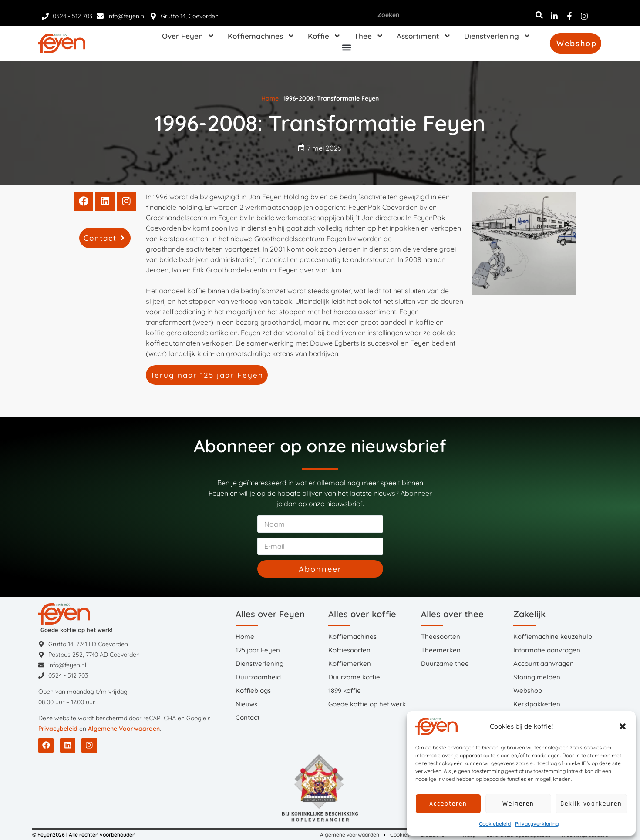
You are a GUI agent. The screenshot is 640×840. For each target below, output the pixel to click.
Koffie (324, 36)
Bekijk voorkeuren (591, 804)
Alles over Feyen (270, 614)
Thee (369, 36)
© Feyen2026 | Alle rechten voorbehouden (84, 835)
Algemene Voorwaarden (124, 729)
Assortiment (424, 36)
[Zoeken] (539, 15)
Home (270, 98)
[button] (623, 726)
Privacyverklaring (537, 824)
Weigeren (518, 804)
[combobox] (456, 15)
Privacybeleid (58, 729)
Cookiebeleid (495, 824)
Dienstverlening (497, 36)
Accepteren (448, 804)
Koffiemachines (261, 36)
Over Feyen (188, 36)
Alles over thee (452, 614)
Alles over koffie (362, 614)
